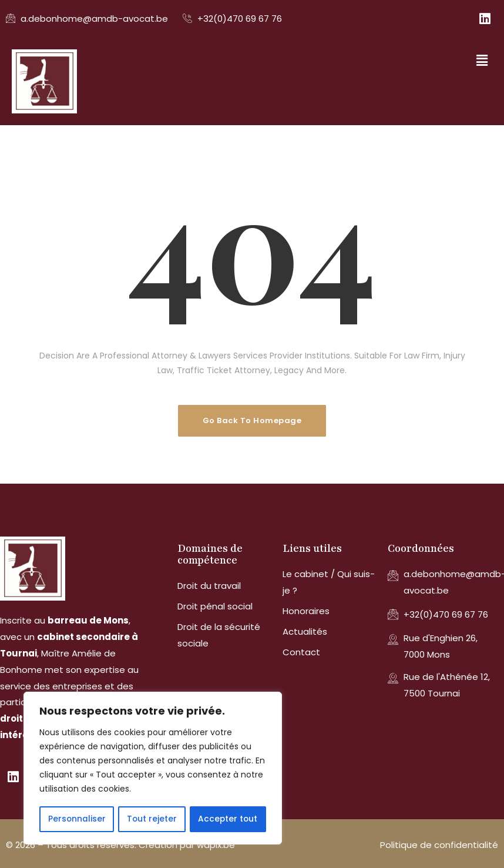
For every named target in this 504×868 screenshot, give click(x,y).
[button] (482, 61)
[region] (153, 769)
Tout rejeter (152, 819)
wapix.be (216, 845)
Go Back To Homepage (252, 420)
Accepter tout (228, 819)
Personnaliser (77, 819)
